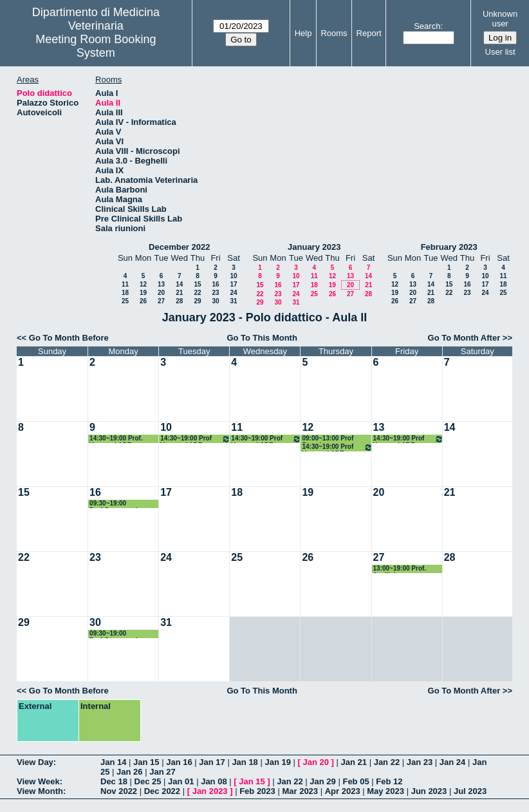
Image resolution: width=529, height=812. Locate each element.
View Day (35, 762)
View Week (38, 781)
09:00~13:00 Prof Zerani (328, 439)
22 (197, 293)
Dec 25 (148, 781)
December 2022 (179, 247)
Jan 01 (181, 781)
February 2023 (449, 247)
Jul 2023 (470, 791)
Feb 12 (389, 781)
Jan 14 (113, 762)
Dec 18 (114, 781)
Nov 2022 (119, 791)
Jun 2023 (429, 791)
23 (215, 293)
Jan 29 (322, 781)
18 (125, 293)
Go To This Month (262, 338)
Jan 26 (129, 772)
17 (233, 284)
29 (197, 301)
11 (125, 284)
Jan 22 (387, 762)
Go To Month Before (69, 338)
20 (161, 293)
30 (215, 301)
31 (233, 301)
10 (233, 276)
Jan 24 (452, 762)
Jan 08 (214, 781)
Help (303, 33)
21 (179, 293)
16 (215, 284)
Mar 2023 (300, 791)
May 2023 (385, 791)
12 (143, 284)
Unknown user (500, 19)
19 (143, 293)
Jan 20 (316, 762)
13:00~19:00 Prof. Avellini (400, 569)
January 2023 (314, 247)
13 (161, 284)
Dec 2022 (162, 791)
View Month (40, 791)
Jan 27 (162, 772)
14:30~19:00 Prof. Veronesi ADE (116, 439)
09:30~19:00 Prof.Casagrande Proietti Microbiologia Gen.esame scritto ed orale (122, 634)
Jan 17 (212, 762)
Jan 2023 (210, 791)
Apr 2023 (343, 791)
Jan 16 (179, 762)
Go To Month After (464, 338)
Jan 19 (277, 762)
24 (233, 293)
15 (197, 284)
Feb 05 (356, 781)
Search (427, 26)
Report (369, 33)
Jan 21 (354, 762)
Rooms (334, 33)
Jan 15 (146, 762)
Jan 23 (420, 762)
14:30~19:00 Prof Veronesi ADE (195, 439)
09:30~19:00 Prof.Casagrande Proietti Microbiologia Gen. (122, 504)
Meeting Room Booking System (96, 46)
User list (500, 52)
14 (179, 284)
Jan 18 (245, 762)
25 (125, 301)
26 (143, 301)
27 (161, 301)
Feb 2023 (257, 791)
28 (179, 301)
